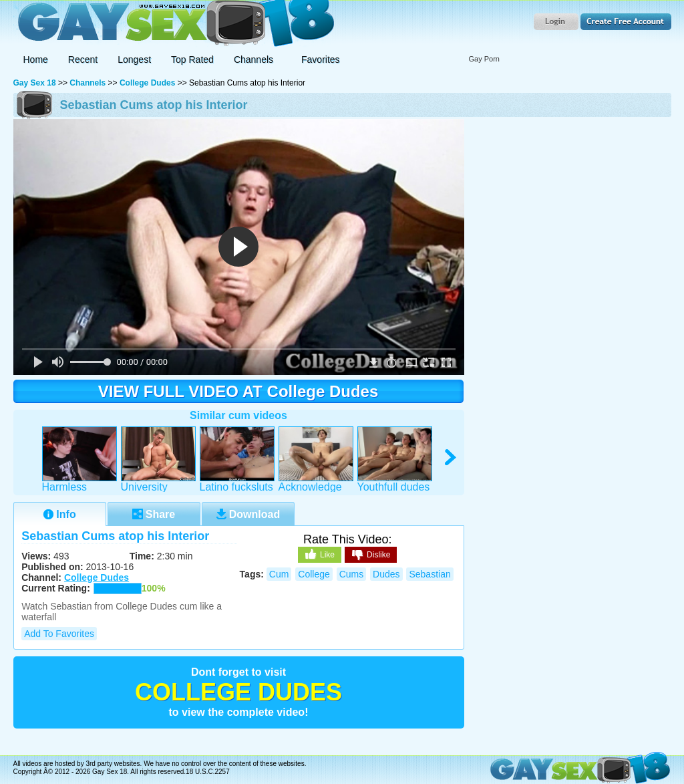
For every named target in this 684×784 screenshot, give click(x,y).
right (451, 458)
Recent (83, 59)
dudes (386, 574)
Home (36, 59)
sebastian (430, 574)
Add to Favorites (59, 634)
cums (352, 574)
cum (279, 574)
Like (320, 554)
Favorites (321, 59)
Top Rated (192, 59)
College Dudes (147, 83)
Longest (134, 59)
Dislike (371, 555)
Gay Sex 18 (174, 24)
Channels (88, 83)
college (314, 574)
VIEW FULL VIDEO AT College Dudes (238, 391)
